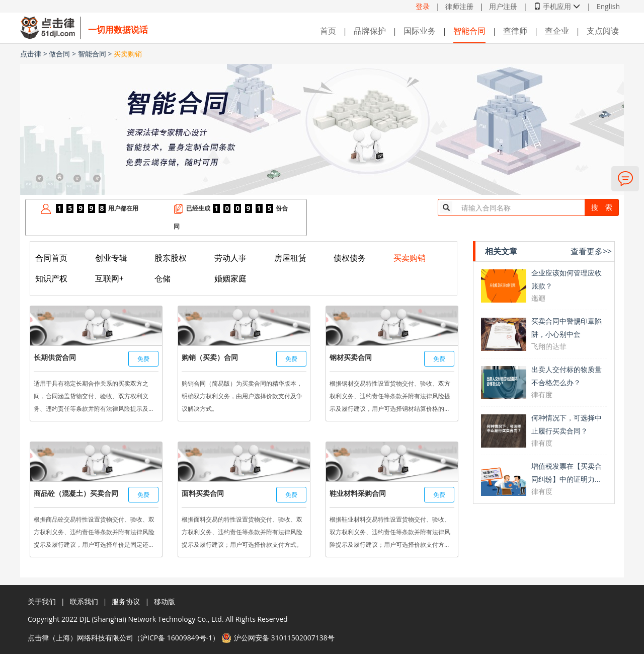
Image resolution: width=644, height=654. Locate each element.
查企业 (557, 31)
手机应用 (557, 6)
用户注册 (503, 6)
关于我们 (42, 601)
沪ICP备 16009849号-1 (176, 638)
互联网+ (109, 278)
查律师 (515, 31)
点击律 (31, 54)
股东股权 (171, 258)
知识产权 (51, 278)
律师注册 (459, 6)
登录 (423, 6)
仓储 (163, 278)
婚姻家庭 (230, 278)
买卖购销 (128, 54)
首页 (328, 31)
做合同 (59, 54)
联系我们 (84, 601)
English (608, 6)
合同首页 (51, 258)
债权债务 (350, 258)
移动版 (165, 601)
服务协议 (126, 601)
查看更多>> (591, 251)
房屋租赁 (290, 258)
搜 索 (602, 207)
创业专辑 (111, 258)
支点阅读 (603, 31)
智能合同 (469, 31)
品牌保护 (370, 31)
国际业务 (420, 31)
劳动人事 (230, 258)
